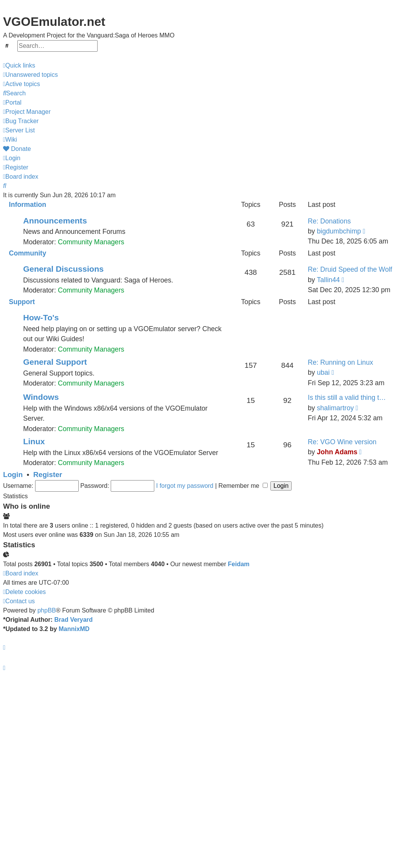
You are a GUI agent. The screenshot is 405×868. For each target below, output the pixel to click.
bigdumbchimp (339, 231)
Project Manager (27, 112)
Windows (41, 397)
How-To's (41, 317)
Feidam (239, 564)
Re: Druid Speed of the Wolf (350, 269)
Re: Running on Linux (340, 362)
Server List (19, 130)
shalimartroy (335, 408)
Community (28, 253)
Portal (12, 102)
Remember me (243, 486)
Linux (34, 441)
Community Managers (91, 242)
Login (13, 475)
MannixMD (74, 629)
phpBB (47, 610)
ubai (323, 372)
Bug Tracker (21, 121)
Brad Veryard (74, 620)
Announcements (55, 221)
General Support (55, 362)
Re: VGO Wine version (342, 442)
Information (28, 205)
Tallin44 (328, 280)
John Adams (337, 452)
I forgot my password (185, 486)
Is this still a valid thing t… (347, 398)
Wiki (10, 140)
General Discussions (63, 269)
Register (48, 475)
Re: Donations (329, 221)
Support (22, 302)
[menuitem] (30, 75)
